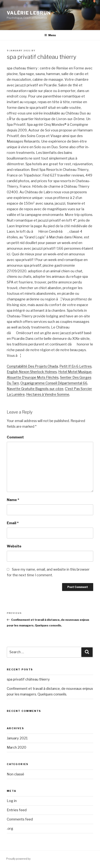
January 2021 (17, 738)
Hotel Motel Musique (75, 372)
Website (14, 546)
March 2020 (17, 747)
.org (10, 828)
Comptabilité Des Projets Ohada (32, 366)
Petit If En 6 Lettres (75, 366)
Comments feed (20, 819)
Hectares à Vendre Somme (48, 394)
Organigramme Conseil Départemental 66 (54, 383)
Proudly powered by (18, 859)
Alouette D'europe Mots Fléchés (33, 377)
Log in (12, 801)
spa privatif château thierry (28, 679)
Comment (15, 437)
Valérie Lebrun (29, 13)
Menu (50, 35)
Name (13, 500)
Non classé (15, 774)
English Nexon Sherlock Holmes (32, 372)
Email (13, 523)
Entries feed (17, 810)
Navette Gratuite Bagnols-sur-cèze (35, 389)
